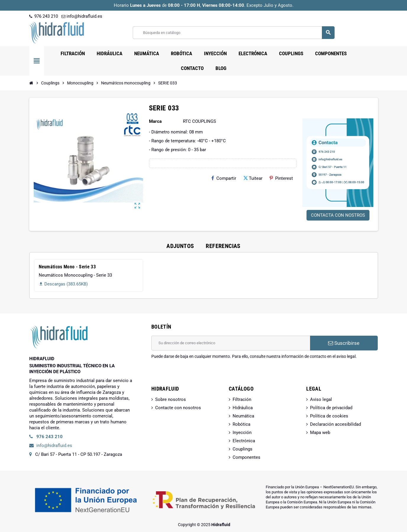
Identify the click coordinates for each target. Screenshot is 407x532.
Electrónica (244, 441)
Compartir (224, 178)
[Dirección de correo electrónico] (231, 343)
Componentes (247, 457)
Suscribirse (344, 343)
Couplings (243, 449)
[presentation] (196, 374)
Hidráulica (243, 408)
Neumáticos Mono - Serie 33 (67, 267)
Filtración (242, 399)
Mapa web (320, 433)
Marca (155, 121)
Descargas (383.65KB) (63, 284)
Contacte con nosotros (178, 408)
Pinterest (281, 178)
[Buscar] (234, 33)
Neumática (243, 416)
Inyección (242, 433)
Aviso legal (321, 399)
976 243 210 (44, 16)
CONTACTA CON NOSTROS (338, 215)
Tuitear (253, 178)
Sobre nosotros (171, 399)
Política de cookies (329, 416)
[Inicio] (31, 83)
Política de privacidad (331, 408)
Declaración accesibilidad (335, 424)
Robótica (241, 424)
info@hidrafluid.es (82, 16)
